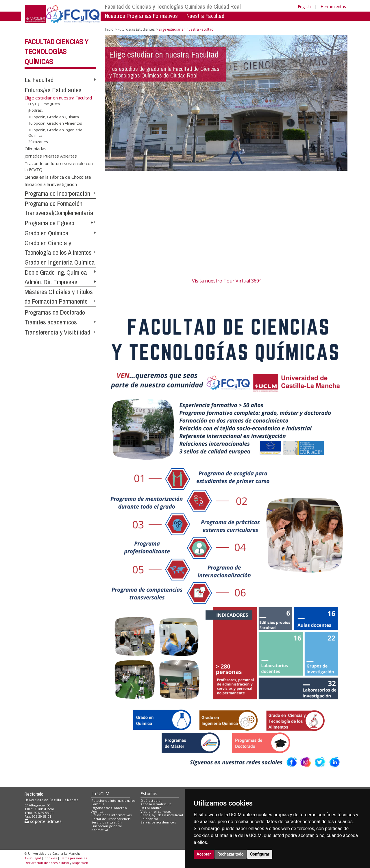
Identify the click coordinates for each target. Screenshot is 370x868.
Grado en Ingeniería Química (60, 262)
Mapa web (80, 863)
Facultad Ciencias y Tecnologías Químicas (57, 52)
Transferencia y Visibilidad (57, 332)
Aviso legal (33, 858)
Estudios (149, 794)
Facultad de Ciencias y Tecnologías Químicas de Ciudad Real (173, 7)
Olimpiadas (36, 149)
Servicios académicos (158, 822)
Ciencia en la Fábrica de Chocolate (58, 177)
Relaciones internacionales (113, 800)
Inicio (109, 29)
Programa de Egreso (49, 223)
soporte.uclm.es (43, 821)
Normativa (100, 830)
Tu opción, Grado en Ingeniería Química (55, 133)
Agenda (97, 811)
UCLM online (151, 808)
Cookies (51, 858)
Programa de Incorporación (57, 193)
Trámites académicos (51, 322)
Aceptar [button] (204, 854)
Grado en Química (47, 233)
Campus (98, 804)
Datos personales (74, 858)
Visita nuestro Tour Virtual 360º (226, 281)
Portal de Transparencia (111, 819)
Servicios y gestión (107, 822)
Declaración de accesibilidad (47, 863)
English (304, 7)
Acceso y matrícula (156, 804)
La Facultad (39, 80)
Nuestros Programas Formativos (141, 16)
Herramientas (333, 7)
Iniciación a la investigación (51, 184)
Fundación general (107, 826)
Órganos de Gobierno (109, 808)
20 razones (38, 142)
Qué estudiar (151, 800)
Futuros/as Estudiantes (53, 90)
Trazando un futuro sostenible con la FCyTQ (59, 166)
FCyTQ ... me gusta (44, 104)
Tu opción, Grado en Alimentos (55, 123)
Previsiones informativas (112, 815)
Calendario (149, 819)
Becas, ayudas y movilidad (162, 815)
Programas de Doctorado (55, 312)
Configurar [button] (260, 854)
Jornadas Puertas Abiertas (51, 156)
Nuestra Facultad (205, 16)
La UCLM (100, 794)
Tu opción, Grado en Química (54, 117)
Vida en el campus (156, 811)
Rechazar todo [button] (231, 854)
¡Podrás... (36, 110)
